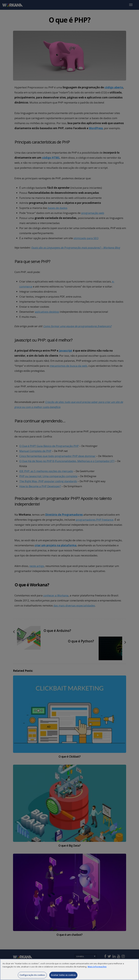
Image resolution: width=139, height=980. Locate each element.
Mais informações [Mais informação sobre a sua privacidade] (97, 972)
